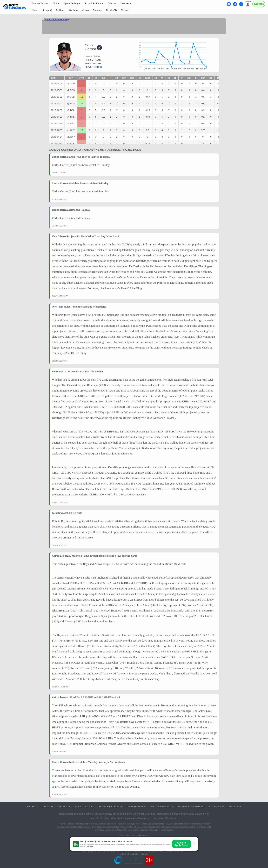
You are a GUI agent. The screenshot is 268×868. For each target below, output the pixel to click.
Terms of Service (137, 807)
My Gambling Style (162, 807)
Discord (125, 10)
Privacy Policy (83, 807)
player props (93, 67)
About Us (32, 807)
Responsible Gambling (191, 807)
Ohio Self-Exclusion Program (134, 854)
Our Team (48, 807)
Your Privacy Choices (109, 807)
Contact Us (64, 807)
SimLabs (74, 10)
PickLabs (61, 10)
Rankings (97, 10)
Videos (85, 10)
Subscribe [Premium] (259, 4)
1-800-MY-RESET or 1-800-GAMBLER (126, 851)
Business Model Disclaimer (225, 807)
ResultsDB (111, 10)
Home (35, 10)
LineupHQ (47, 10)
